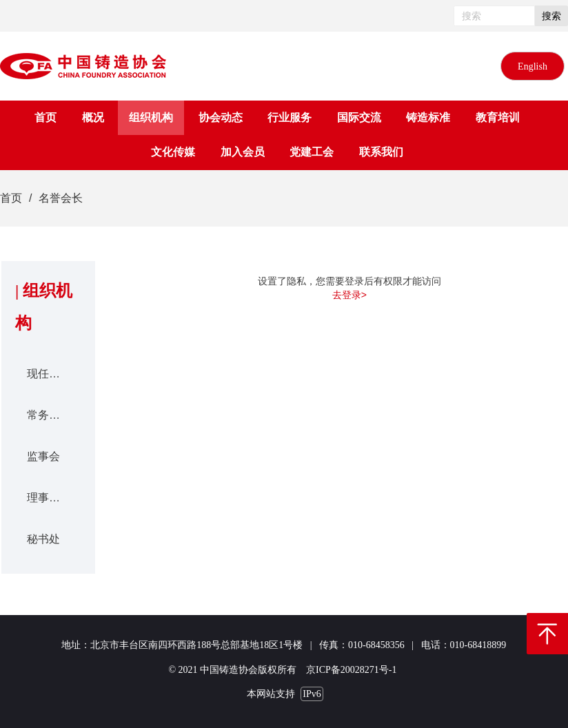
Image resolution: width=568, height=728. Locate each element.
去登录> (349, 295)
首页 (11, 198)
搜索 (551, 16)
